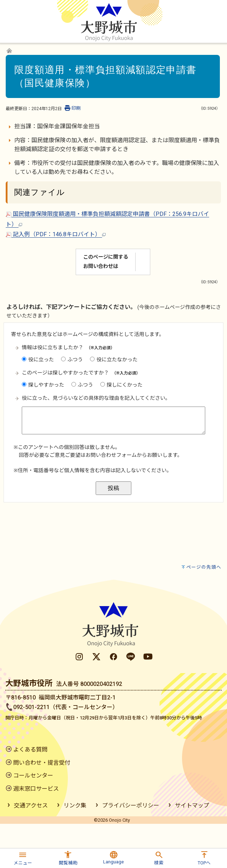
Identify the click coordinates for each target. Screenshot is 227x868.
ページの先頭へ (204, 567)
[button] (23, 857)
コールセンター (33, 776)
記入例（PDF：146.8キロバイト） (56, 234)
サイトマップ (192, 805)
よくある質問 (30, 750)
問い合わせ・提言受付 (42, 763)
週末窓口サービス (36, 789)
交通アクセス (31, 805)
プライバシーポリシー (131, 805)
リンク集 (75, 805)
